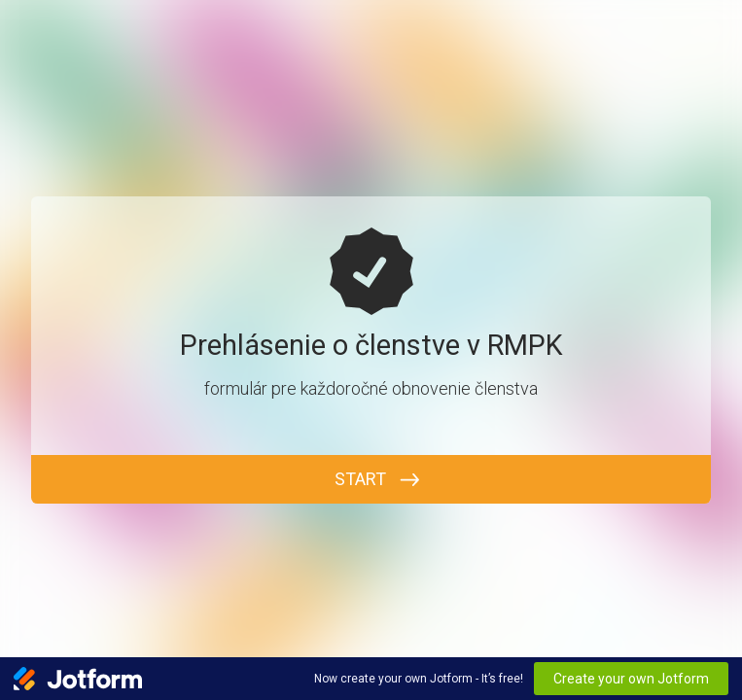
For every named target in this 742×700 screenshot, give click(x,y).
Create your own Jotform (631, 679)
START (360, 479)
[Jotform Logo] (78, 679)
